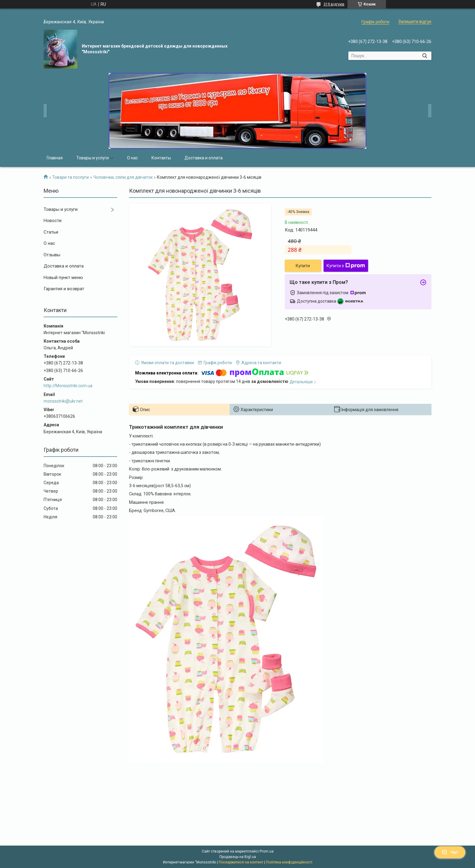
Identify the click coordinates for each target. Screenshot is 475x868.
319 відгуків (334, 4)
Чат (450, 852)
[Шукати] (425, 56)
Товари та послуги (70, 177)
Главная (55, 158)
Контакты (161, 158)
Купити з (346, 266)
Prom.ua (267, 851)
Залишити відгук (415, 22)
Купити (303, 266)
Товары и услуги (93, 158)
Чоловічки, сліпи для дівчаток (123, 177)
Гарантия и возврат (64, 289)
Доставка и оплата (204, 158)
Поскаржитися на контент (241, 862)
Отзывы (52, 255)
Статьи (51, 232)
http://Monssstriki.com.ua (68, 386)
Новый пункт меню (63, 278)
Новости (53, 221)
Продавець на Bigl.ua (238, 857)
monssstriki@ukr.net (63, 401)
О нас (132, 158)
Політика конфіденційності (289, 862)
